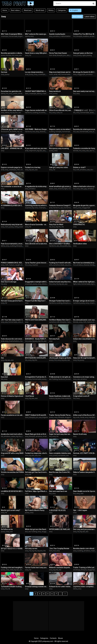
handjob (58, 132)
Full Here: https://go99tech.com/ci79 (36, 491)
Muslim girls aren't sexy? (11, 510)
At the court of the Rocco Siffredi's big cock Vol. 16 (85, 415)
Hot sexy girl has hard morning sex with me (36, 472)
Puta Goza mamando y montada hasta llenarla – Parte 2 (12, 244)
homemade (13, 36)
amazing (93, 36)
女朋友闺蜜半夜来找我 (57, 510)
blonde (9, 55)
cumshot (56, 265)
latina (3, 94)
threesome (5, 132)
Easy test (4, 377)
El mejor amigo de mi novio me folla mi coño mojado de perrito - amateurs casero (85, 301)
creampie (4, 36)
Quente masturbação (57, 34)
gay (85, 189)
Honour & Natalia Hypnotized (12, 396)
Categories (62, 10)
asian (92, 113)
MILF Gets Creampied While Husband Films (12, 34)
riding (16, 227)
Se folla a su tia (7, 529)
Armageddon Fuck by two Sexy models (36, 377)
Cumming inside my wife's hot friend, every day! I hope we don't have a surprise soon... (36, 205)
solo (91, 132)
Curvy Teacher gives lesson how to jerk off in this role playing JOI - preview (36, 263)
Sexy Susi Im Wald (56, 225)
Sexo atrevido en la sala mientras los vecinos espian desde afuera (36, 244)
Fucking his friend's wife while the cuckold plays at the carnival (61, 263)
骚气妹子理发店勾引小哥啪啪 (12, 548)
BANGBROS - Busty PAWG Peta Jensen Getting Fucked (36, 339)
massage (23, 341)
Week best (28, 10)
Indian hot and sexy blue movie (61, 282)
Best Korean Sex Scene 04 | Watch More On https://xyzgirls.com (61, 472)
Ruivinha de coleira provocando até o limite (85, 129)
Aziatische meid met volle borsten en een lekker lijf (12, 434)
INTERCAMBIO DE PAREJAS (59, 529)
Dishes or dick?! (79, 167)
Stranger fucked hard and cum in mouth (61, 301)
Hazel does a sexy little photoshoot (36, 53)
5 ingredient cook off (81, 396)
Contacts (53, 638)
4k (9, 589)
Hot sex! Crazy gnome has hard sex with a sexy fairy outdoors (12, 301)
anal (27, 74)
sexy (32, 36)
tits (74, 113)
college (23, 170)
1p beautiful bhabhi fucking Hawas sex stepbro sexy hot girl (12, 587)
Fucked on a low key (33, 167)
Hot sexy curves (31, 548)
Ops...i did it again (80, 510)
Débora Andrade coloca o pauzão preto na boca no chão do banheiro (85, 186)
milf (59, 74)
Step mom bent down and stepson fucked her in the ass (61, 72)
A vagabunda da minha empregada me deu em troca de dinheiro (36, 186)
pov (65, 55)
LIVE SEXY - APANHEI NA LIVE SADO (12, 148)
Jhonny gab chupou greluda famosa (61, 358)
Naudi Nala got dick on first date (36, 434)
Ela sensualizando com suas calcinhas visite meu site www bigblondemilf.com (85, 320)
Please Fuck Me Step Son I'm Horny (36, 301)
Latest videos (90, 17)
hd (30, 55)
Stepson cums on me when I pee (61, 129)
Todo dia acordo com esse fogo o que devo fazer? (12, 339)
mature (12, 265)
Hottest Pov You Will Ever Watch (85, 34)
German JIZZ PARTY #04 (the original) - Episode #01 (85, 453)
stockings (77, 570)
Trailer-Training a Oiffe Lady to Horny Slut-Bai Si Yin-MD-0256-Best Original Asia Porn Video (85, 568)
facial (82, 417)
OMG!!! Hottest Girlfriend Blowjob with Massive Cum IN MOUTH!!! (36, 415)
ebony (44, 284)
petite (15, 94)
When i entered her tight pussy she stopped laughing (85, 282)
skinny (39, 94)
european (62, 455)
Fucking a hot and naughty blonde (12, 568)
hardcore (28, 113)
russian (22, 132)
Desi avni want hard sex (58, 491)
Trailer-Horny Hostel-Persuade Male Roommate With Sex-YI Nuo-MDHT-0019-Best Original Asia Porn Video (61, 415)
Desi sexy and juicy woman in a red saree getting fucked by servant (85, 529)
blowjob (79, 36)
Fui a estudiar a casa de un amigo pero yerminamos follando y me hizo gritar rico (12, 186)
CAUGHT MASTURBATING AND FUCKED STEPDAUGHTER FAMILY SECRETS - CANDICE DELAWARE (36, 91)
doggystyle (81, 74)
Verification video (80, 244)
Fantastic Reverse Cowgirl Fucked (61, 205)
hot (74, 36)
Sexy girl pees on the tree (83, 53)
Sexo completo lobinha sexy (60, 453)
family (92, 265)
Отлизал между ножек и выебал (36, 587)
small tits (46, 436)
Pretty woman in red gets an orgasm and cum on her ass (61, 377)
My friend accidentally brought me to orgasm (85, 263)
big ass (15, 113)
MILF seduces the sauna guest (36, 34)
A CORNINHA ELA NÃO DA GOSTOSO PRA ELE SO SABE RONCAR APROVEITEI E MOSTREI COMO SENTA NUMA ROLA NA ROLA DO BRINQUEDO (12, 205)
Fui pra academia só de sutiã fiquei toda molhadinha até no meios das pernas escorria (12, 415)
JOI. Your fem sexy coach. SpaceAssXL (12, 320)
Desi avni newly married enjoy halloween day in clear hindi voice (85, 91)
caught (18, 265)
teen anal (53, 55)
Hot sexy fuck (54, 339)
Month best (40, 10)
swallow (86, 36)
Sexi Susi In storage (9, 282)
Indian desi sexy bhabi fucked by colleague (85, 339)
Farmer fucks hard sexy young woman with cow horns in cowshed (36, 568)
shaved (42, 132)
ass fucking (53, 379)
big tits (58, 227)
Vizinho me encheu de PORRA (12, 472)
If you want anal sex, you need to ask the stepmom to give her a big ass (36, 148)
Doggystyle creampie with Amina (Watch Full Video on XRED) (36, 282)
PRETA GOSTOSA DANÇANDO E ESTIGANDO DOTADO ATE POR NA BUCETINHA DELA (36, 320)
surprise (28, 208)
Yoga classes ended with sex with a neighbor (36, 110)
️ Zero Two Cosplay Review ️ (59, 548)
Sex (2, 358)
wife (51, 265)
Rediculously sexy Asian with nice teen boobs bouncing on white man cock (12, 225)
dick (82, 189)
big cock (35, 208)
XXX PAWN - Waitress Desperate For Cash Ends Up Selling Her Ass (36, 129)
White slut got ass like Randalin (36, 529)
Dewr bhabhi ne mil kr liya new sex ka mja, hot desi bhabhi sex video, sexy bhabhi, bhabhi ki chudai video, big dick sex (85, 491)
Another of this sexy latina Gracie (12, 110)
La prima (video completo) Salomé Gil (85, 587)
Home (5, 10)
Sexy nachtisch (55, 91)
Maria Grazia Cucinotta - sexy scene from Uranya (36, 225)
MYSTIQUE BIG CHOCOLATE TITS (36, 358)
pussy (3, 55)
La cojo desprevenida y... (35, 72)
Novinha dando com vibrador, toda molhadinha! (85, 548)
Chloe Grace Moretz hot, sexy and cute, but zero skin (61, 110)
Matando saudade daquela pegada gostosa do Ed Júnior (61, 568)
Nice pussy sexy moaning (59, 148)
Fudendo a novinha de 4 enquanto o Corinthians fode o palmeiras (85, 148)
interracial (65, 398)
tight (84, 55)
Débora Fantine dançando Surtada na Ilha (85, 472)
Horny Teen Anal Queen (58, 53)
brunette (42, 113)
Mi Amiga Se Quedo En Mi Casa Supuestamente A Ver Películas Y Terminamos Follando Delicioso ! (85, 72)
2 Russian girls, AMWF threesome (12, 129)
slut (61, 246)
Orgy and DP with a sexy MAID (12, 453)
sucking (35, 113)
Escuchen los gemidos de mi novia (12, 91)
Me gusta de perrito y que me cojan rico (85, 205)
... (60, 594)
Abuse (60, 638)
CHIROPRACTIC (79, 225)
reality (71, 189)
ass (20, 55)
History (51, 10)
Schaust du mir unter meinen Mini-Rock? (61, 587)
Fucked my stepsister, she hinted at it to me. (36, 453)
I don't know (30, 396)
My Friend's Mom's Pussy (35, 510)
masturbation (65, 36)
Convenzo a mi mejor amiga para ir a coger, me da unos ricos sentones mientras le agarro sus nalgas (85, 377)
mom (51, 74)
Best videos (15, 10)
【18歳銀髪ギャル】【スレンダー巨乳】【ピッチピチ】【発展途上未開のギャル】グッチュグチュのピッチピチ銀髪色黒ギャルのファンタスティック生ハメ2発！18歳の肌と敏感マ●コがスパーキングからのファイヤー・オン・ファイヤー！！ (85, 110)
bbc (92, 170)
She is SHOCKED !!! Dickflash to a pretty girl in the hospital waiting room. (61, 244)
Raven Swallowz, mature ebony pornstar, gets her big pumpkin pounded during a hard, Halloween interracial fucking (61, 396)
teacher (35, 265)
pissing (89, 55)
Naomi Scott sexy (80, 434)
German (4, 72)
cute (58, 113)
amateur (56, 36)
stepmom (33, 151)
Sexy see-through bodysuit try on (85, 358)
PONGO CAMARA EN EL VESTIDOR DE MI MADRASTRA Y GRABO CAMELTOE (12, 263)
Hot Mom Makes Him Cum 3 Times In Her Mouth (61, 320)
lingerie (21, 36)
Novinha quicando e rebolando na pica (12, 53)
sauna (27, 36)
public (65, 246)
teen (27, 94)
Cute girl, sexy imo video (59, 167)
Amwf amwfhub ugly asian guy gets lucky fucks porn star (61, 186)
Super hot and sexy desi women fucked (61, 434)
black (62, 265)
